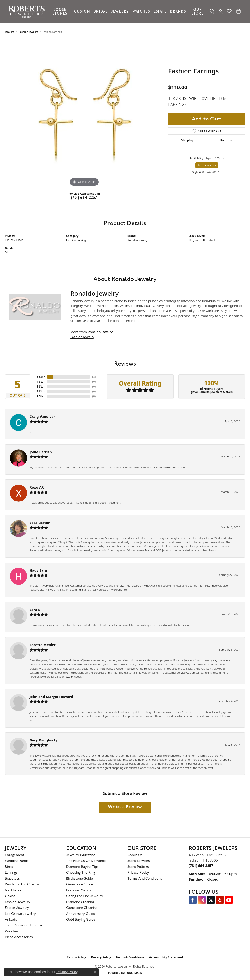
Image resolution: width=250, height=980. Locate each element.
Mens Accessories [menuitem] (19, 937)
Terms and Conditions (145, 879)
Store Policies (138, 867)
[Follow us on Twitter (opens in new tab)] (211, 900)
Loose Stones (60, 11)
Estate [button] (160, 11)
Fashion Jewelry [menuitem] (18, 902)
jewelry (9, 32)
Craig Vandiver (42, 417)
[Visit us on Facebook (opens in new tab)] (193, 900)
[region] (84, 114)
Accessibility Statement (166, 957)
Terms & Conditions (130, 957)
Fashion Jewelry (28, 32)
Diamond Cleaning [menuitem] (80, 902)
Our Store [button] (198, 11)
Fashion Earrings (77, 240)
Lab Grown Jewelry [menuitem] (20, 914)
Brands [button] (178, 11)
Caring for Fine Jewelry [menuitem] (85, 896)
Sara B (35, 610)
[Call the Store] (201, 866)
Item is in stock (207, 165)
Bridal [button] (101, 11)
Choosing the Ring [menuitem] (81, 873)
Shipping (187, 141)
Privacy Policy (138, 873)
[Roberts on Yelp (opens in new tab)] (220, 900)
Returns (226, 141)
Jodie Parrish (41, 452)
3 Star (41, 387)
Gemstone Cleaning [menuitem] (82, 908)
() (94, 377)
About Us (135, 855)
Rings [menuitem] (9, 867)
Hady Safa (38, 570)
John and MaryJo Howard (51, 697)
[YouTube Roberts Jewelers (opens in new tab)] (229, 900)
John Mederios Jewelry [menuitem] (23, 926)
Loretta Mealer (43, 645)
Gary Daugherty (43, 740)
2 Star (41, 391)
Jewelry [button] (120, 11)
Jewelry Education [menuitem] (81, 855)
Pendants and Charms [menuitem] (22, 885)
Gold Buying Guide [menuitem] (81, 920)
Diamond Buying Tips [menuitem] (82, 867)
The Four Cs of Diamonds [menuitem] (86, 861)
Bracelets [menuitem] (12, 879)
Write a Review (125, 807)
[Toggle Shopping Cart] (239, 11)
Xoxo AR (37, 487)
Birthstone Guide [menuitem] (79, 879)
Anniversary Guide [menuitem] (81, 914)
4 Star (41, 382)
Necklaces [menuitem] (13, 890)
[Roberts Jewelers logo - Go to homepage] (28, 11)
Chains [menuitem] (10, 896)
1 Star (41, 396)
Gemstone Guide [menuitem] (80, 885)
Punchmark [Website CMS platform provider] (134, 973)
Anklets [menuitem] (11, 920)
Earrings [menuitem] (11, 873)
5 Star (41, 377)
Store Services (139, 861)
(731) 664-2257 (84, 198)
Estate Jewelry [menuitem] (17, 908)
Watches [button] (141, 11)
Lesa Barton (40, 523)
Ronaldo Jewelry (138, 240)
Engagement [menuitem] (15, 855)
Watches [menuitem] (12, 931)
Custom (82, 11)
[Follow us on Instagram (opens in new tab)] (202, 900)
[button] (212, 11)
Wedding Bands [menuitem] (17, 861)
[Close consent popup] (95, 972)
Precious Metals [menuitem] (79, 890)
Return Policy (76, 957)
